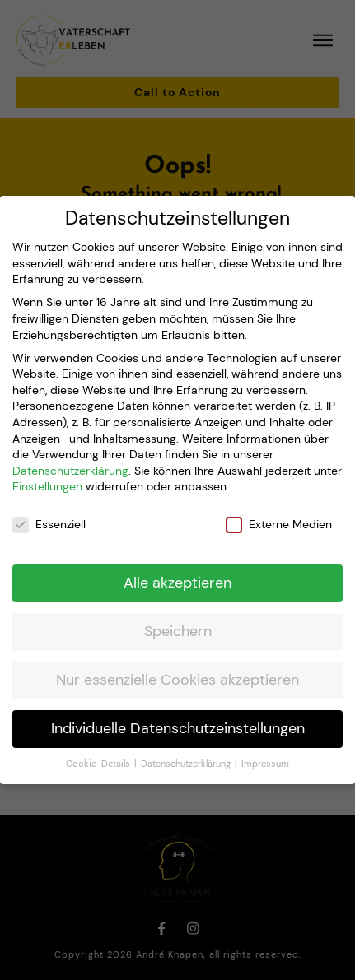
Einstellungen (47, 472)
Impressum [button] (265, 749)
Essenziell (49, 511)
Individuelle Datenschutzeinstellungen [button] (178, 714)
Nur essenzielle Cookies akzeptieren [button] (177, 666)
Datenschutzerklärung (70, 456)
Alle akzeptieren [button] (177, 569)
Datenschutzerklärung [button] (187, 749)
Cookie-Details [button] (99, 749)
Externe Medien (279, 511)
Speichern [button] (178, 617)
